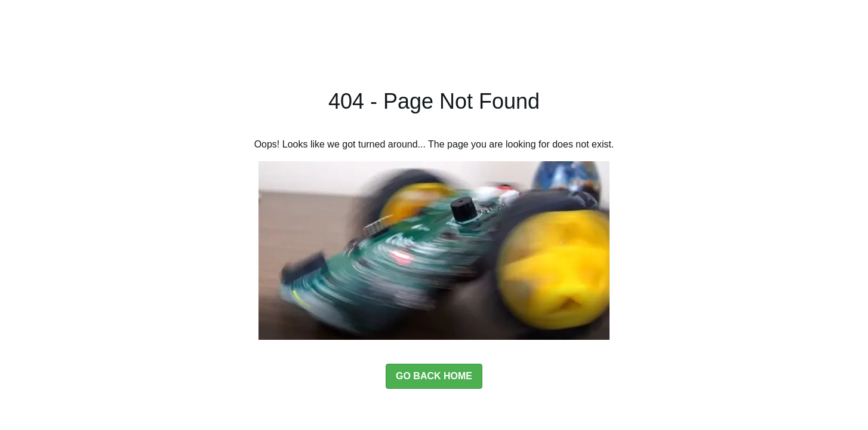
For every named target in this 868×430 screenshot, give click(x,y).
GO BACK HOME (434, 376)
